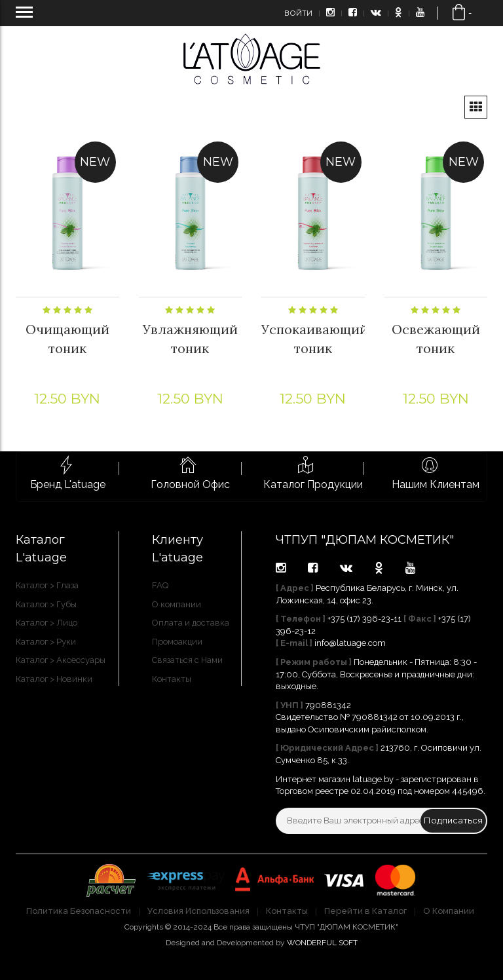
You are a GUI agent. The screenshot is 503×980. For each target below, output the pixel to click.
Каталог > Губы (46, 604)
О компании (177, 604)
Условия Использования (198, 911)
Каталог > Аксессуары (61, 660)
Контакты (172, 679)
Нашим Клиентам (436, 484)
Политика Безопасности (79, 911)
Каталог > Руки (46, 642)
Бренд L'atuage (68, 484)
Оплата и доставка (191, 623)
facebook (313, 568)
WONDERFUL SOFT (322, 943)
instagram (281, 568)
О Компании (449, 911)
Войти (298, 13)
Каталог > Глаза (47, 585)
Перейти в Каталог (365, 911)
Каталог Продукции (313, 484)
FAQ (160, 585)
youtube (410, 568)
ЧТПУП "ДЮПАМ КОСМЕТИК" (365, 540)
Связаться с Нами (187, 660)
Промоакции (177, 642)
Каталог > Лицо (47, 623)
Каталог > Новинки (54, 679)
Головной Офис (190, 484)
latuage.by (373, 779)
